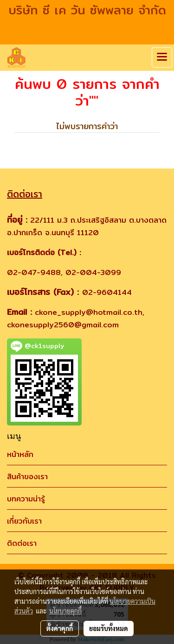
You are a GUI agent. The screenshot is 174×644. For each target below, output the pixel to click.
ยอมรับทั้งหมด (109, 628)
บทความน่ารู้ (26, 499)
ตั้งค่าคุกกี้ (60, 628)
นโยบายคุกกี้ (65, 611)
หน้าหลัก (20, 454)
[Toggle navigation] (162, 57)
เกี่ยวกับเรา (24, 521)
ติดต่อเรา (22, 543)
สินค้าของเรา (27, 477)
